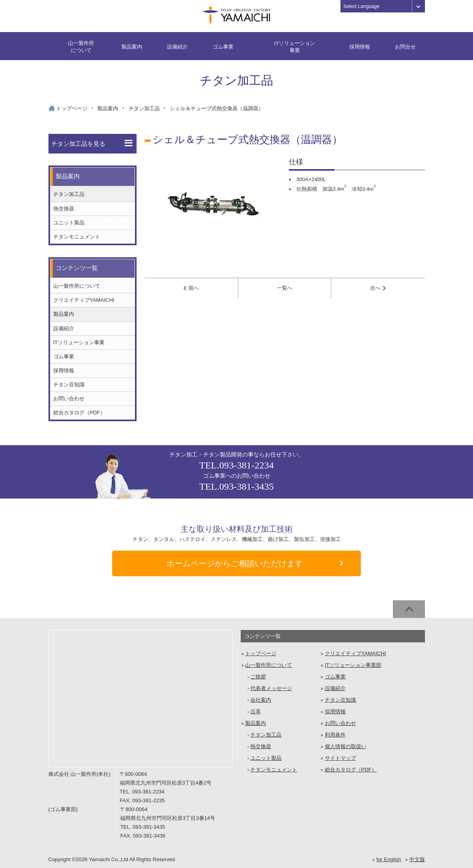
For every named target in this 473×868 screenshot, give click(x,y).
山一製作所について (81, 47)
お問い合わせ (69, 399)
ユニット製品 (69, 223)
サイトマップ (340, 758)
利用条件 (335, 735)
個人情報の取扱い (346, 746)
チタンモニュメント (77, 237)
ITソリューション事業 (295, 47)
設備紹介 (177, 47)
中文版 (417, 859)
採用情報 (360, 47)
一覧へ (285, 288)
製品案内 (132, 47)
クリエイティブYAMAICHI (84, 300)
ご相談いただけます (255, 564)
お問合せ (405, 47)
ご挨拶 (258, 677)
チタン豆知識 (69, 385)
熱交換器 (64, 209)
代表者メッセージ (271, 688)
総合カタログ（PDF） (79, 413)
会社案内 (261, 700)
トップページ (72, 108)
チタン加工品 (144, 108)
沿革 (256, 712)
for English (389, 859)
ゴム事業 (223, 47)
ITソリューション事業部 (353, 665)
